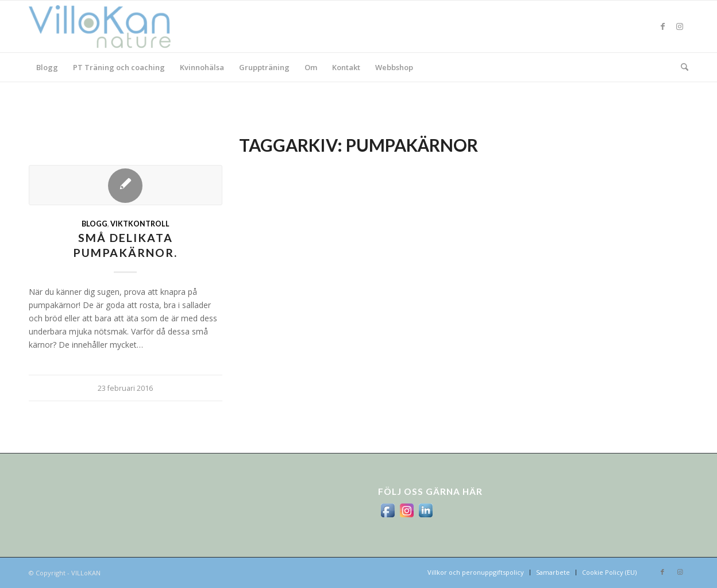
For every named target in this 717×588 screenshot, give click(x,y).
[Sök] (681, 67)
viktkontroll (140, 224)
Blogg (95, 224)
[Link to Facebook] (662, 26)
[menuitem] (47, 67)
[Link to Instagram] (680, 26)
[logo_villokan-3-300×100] (106, 26)
